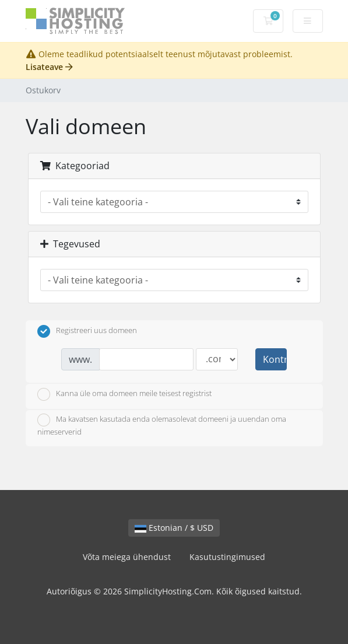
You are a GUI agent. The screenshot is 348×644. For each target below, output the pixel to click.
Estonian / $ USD (174, 528)
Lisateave (49, 67)
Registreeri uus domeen (87, 331)
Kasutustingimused (227, 557)
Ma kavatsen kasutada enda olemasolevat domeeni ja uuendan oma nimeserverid (162, 425)
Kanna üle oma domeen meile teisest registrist (124, 394)
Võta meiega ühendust (127, 557)
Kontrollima (275, 359)
